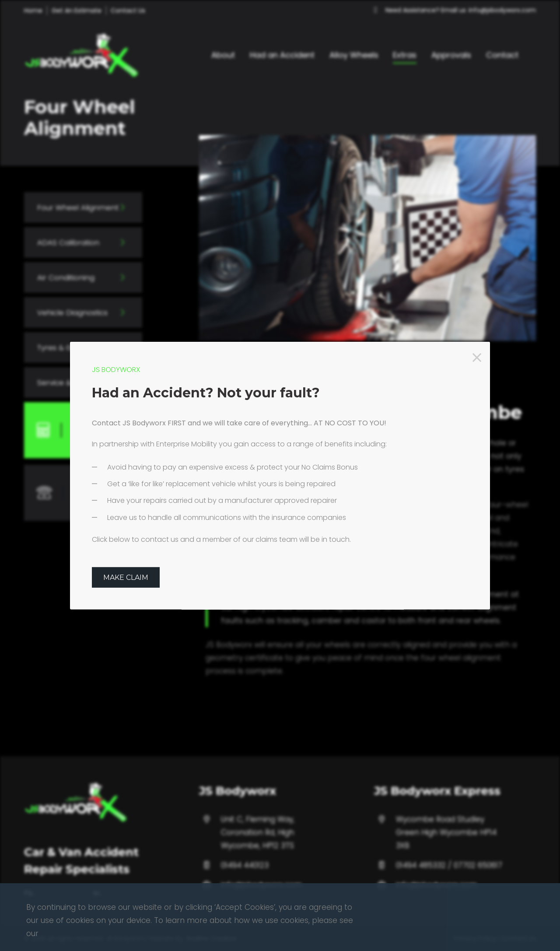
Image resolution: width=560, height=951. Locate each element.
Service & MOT (64, 383)
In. (97, 935)
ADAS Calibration (68, 242)
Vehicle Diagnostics (73, 312)
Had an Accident (282, 55)
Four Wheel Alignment (78, 207)
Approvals (451, 55)
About (223, 55)
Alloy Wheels (354, 55)
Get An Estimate (77, 11)
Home (33, 11)
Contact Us (128, 11)
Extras (405, 55)
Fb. (29, 935)
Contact (502, 55)
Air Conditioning (66, 277)
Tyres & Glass (62, 347)
